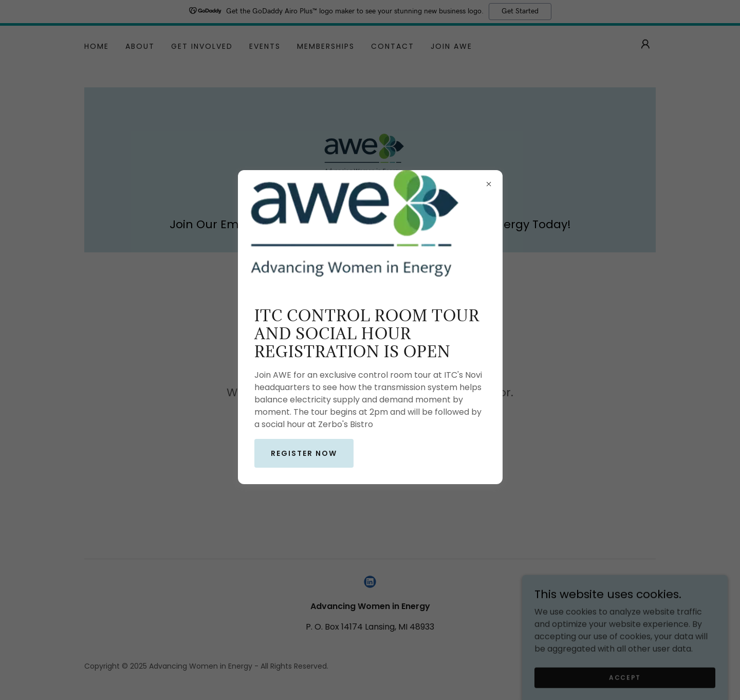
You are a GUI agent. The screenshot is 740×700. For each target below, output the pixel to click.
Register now (304, 453)
